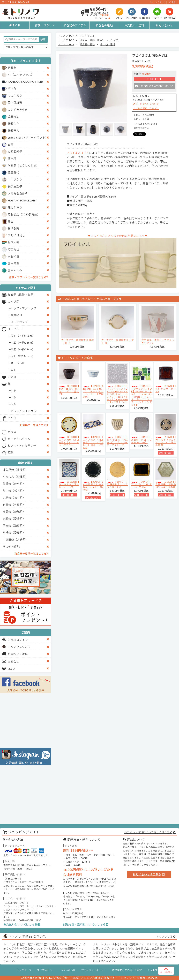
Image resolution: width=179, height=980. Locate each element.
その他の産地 (11, 546)
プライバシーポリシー (94, 970)
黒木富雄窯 (15, 103)
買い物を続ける (141, 128)
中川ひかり (15, 179)
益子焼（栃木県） (14, 491)
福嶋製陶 (14, 228)
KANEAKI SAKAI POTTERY (26, 82)
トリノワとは (157, 2)
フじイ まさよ (17, 235)
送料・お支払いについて (146, 104)
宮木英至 (14, 263)
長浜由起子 (15, 186)
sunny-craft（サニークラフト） (28, 137)
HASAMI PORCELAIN (22, 200)
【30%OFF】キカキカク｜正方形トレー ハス (69, 484)
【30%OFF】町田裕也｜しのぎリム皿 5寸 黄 (117, 484)
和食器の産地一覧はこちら (31, 553)
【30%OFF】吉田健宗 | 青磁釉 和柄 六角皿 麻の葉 (166, 484)
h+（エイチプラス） (21, 75)
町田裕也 (14, 249)
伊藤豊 (12, 68)
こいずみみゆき (18, 110)
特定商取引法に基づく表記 (127, 970)
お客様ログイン (15, 639)
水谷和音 (14, 256)
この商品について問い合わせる (154, 86)
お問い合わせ (164, 25)
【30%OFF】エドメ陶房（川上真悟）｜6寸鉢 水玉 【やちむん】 (69, 441)
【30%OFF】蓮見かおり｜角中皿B (166, 389)
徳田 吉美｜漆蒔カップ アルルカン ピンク (158, 342)
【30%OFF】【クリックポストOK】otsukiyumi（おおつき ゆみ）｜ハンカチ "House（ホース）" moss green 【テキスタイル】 (117, 394)
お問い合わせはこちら (149, 874)
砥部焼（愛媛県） (14, 519)
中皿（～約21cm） (23, 349)
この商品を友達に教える (146, 124)
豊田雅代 (14, 172)
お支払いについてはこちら (22, 924)
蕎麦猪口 (16, 315)
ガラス (12, 432)
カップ (114, 40)
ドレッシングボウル (24, 411)
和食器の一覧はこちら (34, 425)
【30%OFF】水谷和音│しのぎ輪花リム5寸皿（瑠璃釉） (93, 486)
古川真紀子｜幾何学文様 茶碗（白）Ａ (78, 342)
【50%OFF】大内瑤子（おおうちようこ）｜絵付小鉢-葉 (166, 441)
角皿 (14, 370)
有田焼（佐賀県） (14, 505)
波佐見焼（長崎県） (16, 470)
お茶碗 (12, 377)
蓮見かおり (15, 207)
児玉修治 (14, 116)
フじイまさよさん (78, 153)
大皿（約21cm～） (23, 356)
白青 (11, 144)
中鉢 (14, 397)
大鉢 (14, 404)
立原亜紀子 (15, 151)
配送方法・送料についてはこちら (86, 924)
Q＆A (172, 2)
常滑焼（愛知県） (14, 533)
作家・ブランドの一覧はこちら (29, 277)
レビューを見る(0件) (144, 115)
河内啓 (12, 89)
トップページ (24, 970)
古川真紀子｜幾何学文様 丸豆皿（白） (118, 342)
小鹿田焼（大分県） (16, 540)
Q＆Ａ (9, 668)
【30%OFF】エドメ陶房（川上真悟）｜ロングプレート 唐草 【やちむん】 (93, 442)
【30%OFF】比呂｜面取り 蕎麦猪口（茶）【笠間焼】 (69, 390)
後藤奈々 (14, 123)
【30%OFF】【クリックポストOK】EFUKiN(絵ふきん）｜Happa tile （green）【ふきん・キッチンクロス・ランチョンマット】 (142, 395)
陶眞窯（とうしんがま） (23, 165)
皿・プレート (16, 329)
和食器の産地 (104, 25)
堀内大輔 (14, 242)
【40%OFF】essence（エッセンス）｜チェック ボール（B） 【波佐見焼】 (93, 391)
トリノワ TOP (66, 36)
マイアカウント (46, 970)
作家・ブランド (45, 25)
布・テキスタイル (19, 439)
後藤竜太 (14, 130)
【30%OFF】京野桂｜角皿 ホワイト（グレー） (142, 440)
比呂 (11, 221)
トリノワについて (19, 647)
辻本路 (12, 158)
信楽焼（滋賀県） (14, 526)
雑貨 (11, 452)
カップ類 (14, 301)
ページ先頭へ (166, 970)
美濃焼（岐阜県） (14, 484)
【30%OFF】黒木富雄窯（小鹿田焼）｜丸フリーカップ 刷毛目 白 (117, 441)
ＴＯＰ (15, 25)
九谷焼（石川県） (14, 498)
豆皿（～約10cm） (23, 336)
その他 (12, 418)
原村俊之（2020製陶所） (24, 214)
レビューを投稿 (141, 119)
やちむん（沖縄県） (16, 477)
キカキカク (15, 96)
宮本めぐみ (15, 270)
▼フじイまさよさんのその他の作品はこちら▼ (118, 236)
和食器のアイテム (75, 25)
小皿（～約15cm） (23, 342)
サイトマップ (155, 970)
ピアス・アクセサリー (22, 445)
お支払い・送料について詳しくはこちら (148, 832)
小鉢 (14, 391)
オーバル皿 (18, 363)
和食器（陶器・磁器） (22, 295)
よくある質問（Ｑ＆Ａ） (146, 108)
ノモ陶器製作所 (18, 193)
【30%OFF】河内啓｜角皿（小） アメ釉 (142, 484)
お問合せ (11, 661)
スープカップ (19, 322)
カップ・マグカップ (24, 308)
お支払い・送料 (134, 25)
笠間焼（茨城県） (14, 512)
